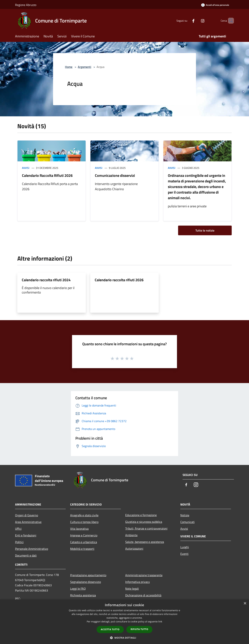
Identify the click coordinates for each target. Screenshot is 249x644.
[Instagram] (196, 21)
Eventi (184, 554)
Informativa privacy (138, 582)
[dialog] (124, 622)
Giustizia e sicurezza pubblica (144, 522)
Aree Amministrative (28, 522)
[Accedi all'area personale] (215, 5)
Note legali (132, 589)
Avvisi (26, 168)
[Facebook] (187, 21)
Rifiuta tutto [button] (139, 629)
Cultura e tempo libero (84, 522)
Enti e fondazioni (26, 535)
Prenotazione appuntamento (88, 575)
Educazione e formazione (141, 515)
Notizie (185, 515)
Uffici (18, 529)
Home (69, 67)
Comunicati (187, 522)
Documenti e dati (26, 555)
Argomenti (84, 67)
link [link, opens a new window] (160, 622)
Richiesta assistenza (83, 595)
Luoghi (185, 547)
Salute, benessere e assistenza (145, 542)
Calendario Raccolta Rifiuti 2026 (47, 175)
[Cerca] (229, 21)
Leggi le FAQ (78, 589)
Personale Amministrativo (32, 549)
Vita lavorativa (79, 529)
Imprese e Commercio (84, 535)
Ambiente (131, 535)
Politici (19, 542)
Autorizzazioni (134, 549)
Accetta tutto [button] (110, 629)
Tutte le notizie (205, 230)
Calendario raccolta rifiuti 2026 (119, 280)
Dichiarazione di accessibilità (143, 595)
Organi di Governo (27, 515)
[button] (124, 638)
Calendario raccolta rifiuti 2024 (46, 280)
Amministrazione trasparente (144, 575)
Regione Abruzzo (26, 5)
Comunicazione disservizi (115, 175)
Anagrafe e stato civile (84, 515)
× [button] (245, 604)
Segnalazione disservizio (86, 582)
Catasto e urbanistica (84, 542)
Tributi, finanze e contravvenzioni (146, 528)
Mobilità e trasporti (82, 549)
